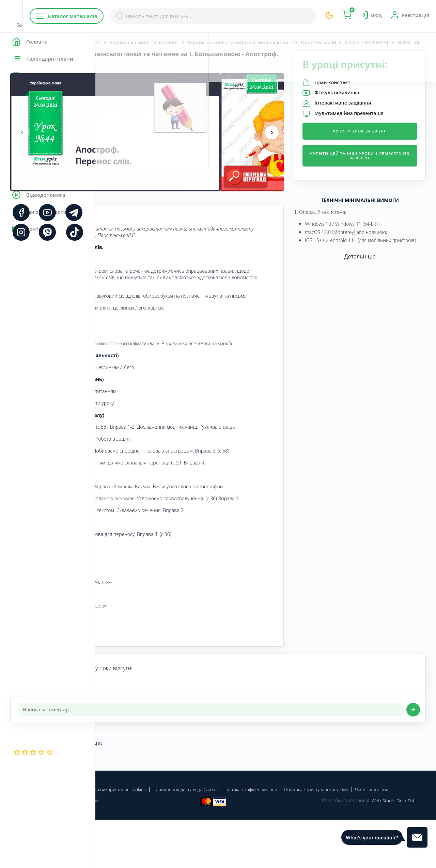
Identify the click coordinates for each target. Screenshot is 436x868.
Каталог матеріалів (139, 16)
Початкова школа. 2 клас (165, 42)
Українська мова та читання (239, 42)
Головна (116, 42)
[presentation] (118, 132)
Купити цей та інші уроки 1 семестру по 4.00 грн (376, 167)
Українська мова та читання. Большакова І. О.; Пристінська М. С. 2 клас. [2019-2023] (317, 42)
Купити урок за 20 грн (376, 143)
